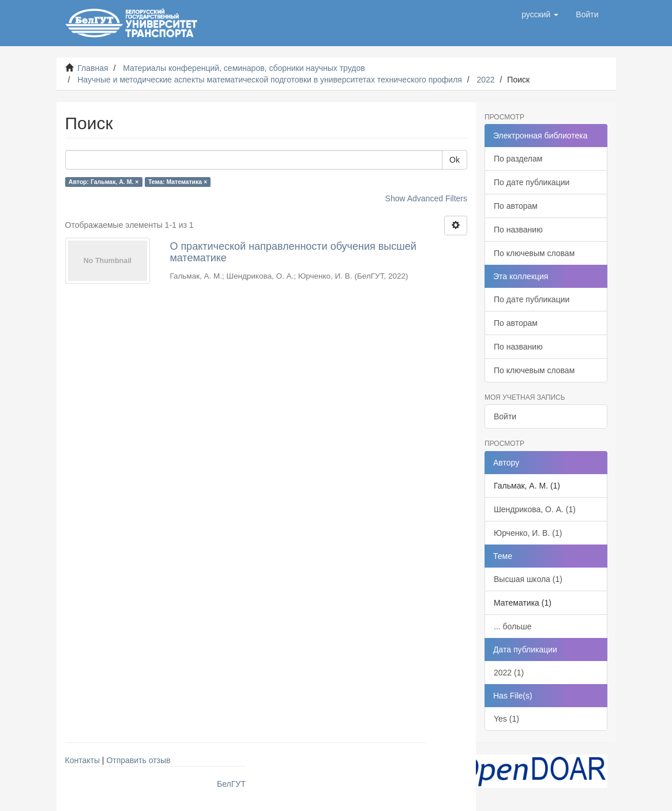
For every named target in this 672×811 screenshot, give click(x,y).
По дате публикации (532, 182)
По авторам (516, 206)
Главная (93, 68)
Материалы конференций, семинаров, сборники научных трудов (244, 68)
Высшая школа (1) (528, 579)
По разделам (518, 159)
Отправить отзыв (138, 760)
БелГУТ (231, 784)
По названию (518, 230)
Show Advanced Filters (426, 198)
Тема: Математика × (178, 182)
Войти (505, 416)
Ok (455, 160)
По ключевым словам (534, 253)
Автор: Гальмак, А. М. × (104, 182)
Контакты (82, 760)
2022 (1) (509, 673)
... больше (513, 626)
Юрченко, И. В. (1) (528, 533)
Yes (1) (506, 719)
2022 (485, 80)
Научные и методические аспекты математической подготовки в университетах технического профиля (270, 80)
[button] (540, 14)
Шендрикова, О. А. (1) (535, 509)
